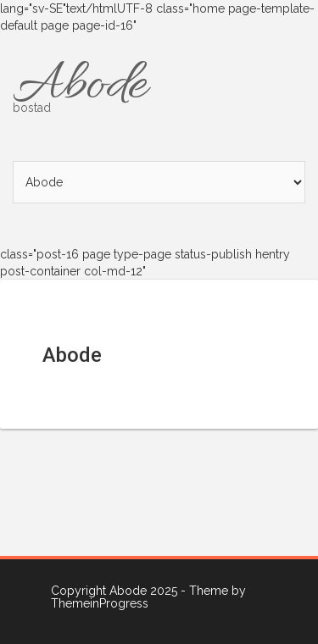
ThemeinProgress (100, 603)
